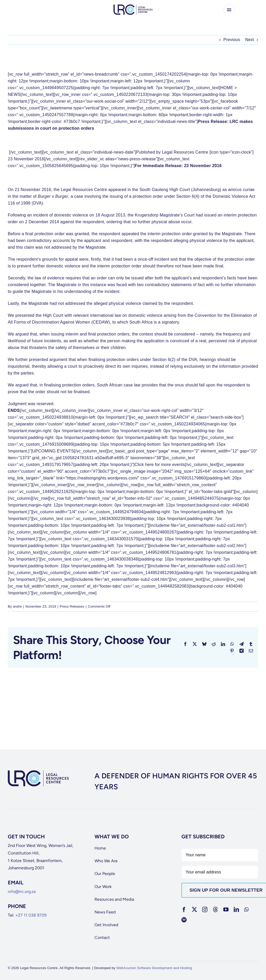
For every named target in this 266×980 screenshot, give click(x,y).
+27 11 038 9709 (31, 915)
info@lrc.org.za (22, 892)
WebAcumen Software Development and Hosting (154, 968)
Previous (232, 40)
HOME (227, 88)
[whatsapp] (246, 910)
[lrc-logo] (133, 6)
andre (17, 606)
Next (250, 40)
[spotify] (184, 920)
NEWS (14, 94)
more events (173, 465)
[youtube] (226, 910)
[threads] (216, 910)
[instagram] (205, 910)
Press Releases (72, 606)
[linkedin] (236, 910)
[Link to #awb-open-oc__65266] (229, 10)
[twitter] (194, 910)
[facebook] (184, 910)
